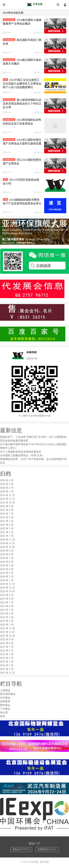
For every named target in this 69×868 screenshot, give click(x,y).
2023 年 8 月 (7, 599)
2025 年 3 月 (7, 529)
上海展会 (5, 690)
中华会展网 (35, 5)
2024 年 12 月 (7, 540)
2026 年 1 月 (7, 492)
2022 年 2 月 (7, 665)
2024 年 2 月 (7, 577)
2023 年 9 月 (7, 595)
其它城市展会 (9, 20)
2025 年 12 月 (7, 495)
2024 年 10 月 (7, 547)
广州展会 (5, 709)
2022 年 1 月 (7, 669)
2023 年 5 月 (7, 610)
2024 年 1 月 (7, 580)
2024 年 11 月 (7, 543)
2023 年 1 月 (7, 625)
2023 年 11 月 (7, 588)
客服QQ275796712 (21, 849)
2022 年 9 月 (7, 639)
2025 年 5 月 (7, 521)
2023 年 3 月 (7, 617)
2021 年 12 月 (7, 673)
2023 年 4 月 (7, 614)
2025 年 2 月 (7, 532)
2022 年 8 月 (7, 643)
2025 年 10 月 (7, 503)
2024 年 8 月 (7, 554)
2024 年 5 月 (7, 566)
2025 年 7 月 (7, 514)
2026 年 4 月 (7, 480)
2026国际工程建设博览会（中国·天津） (22, 455)
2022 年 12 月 (7, 628)
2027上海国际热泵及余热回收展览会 (21, 452)
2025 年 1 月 (7, 536)
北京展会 (5, 698)
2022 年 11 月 (7, 632)
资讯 (6, 80)
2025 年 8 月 (7, 510)
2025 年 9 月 (7, 506)
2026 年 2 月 (7, 488)
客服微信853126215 (47, 849)
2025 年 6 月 (7, 517)
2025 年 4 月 (7, 525)
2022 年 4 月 (7, 658)
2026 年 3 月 (7, 484)
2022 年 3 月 (7, 662)
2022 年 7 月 (7, 647)
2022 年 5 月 (7, 654)
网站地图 (45, 862)
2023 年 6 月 (7, 606)
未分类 (4, 713)
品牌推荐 (5, 701)
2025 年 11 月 (7, 499)
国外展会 (5, 705)
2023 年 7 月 (7, 602)
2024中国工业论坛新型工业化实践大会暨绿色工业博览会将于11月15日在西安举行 (22, 84)
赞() (38, 33)
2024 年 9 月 (7, 551)
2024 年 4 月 (7, 569)
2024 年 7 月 (7, 558)
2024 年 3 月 (7, 573)
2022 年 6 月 (7, 651)
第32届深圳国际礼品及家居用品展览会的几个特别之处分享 (22, 104)
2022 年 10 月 (7, 636)
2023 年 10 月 (7, 591)
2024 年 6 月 (7, 562)
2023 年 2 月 (7, 621)
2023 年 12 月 (7, 584)
